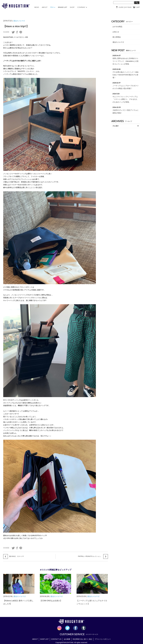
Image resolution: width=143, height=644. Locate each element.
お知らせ (116, 32)
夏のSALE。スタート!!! (16, 556)
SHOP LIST (44, 639)
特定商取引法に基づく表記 (82, 639)
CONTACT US (56, 639)
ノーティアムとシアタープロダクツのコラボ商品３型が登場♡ (126, 87)
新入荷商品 (117, 37)
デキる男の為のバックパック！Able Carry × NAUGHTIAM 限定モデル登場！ (126, 75)
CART (138, 7)
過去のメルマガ (19, 21)
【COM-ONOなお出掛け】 (51, 601)
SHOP (72, 7)
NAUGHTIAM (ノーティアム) (16, 6)
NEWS (37, 7)
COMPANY (82, 7)
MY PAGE (128, 7)
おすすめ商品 (117, 27)
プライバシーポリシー (103, 639)
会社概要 (67, 639)
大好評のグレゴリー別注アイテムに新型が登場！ (126, 112)
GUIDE (121, 7)
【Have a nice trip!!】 (16, 26)
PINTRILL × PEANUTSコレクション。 (90, 556)
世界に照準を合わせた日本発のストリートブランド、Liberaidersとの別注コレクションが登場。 (126, 61)
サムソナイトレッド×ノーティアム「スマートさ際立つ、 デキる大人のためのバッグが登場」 (125, 99)
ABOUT (45, 7)
